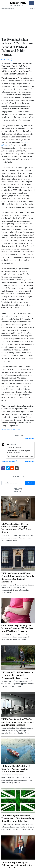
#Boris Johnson (7, 430)
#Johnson (16, 430)
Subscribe (30, 483)
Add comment (30, 439)
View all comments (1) (9, 461)
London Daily (18, 3)
